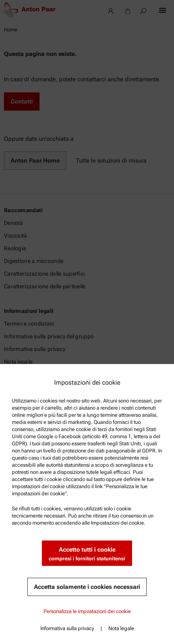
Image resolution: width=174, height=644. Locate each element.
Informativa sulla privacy (67, 628)
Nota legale (121, 628)
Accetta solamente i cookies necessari (87, 587)
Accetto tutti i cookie (87, 554)
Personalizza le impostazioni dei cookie (87, 611)
